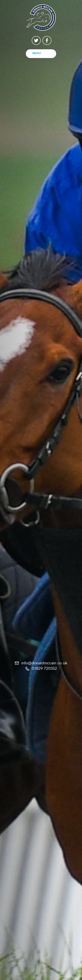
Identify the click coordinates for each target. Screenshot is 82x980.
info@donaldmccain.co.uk (44, 663)
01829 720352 (44, 668)
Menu (37, 53)
